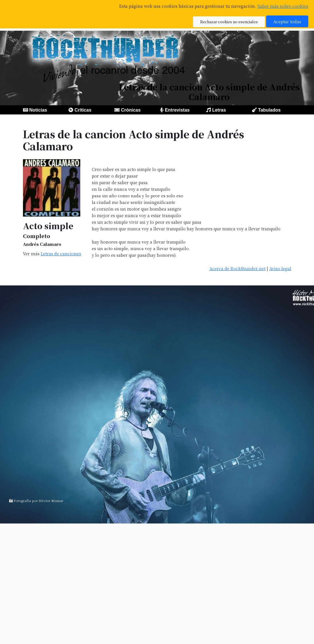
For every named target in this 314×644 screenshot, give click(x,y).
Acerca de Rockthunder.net (237, 268)
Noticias (38, 110)
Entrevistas (177, 110)
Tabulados (269, 110)
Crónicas (131, 110)
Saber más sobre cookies (283, 6)
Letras (219, 110)
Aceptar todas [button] (287, 21)
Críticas (83, 110)
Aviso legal (280, 268)
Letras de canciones (61, 253)
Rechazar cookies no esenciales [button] (229, 22)
